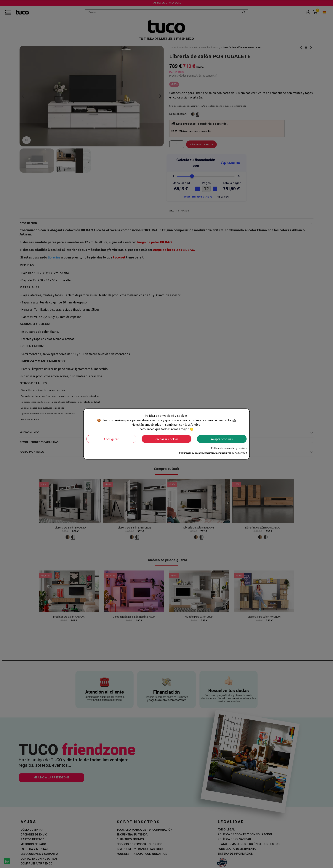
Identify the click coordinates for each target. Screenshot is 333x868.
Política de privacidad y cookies (229, 448)
